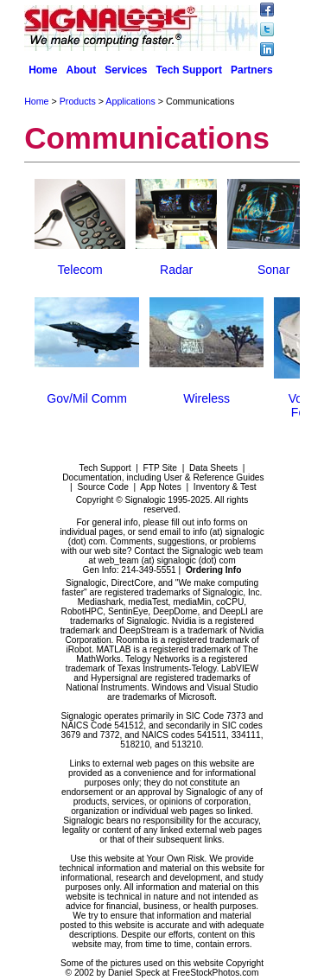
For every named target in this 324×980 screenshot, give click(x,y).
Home (43, 70)
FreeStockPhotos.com (215, 973)
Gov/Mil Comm (87, 398)
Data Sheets (213, 468)
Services (126, 70)
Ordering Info (214, 570)
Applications (130, 101)
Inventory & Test (225, 487)
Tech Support (189, 70)
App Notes (161, 487)
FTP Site (160, 468)
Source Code (102, 487)
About (81, 70)
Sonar (273, 270)
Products (78, 101)
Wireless (206, 398)
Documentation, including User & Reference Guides (163, 477)
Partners (252, 70)
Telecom (80, 270)
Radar (176, 270)
